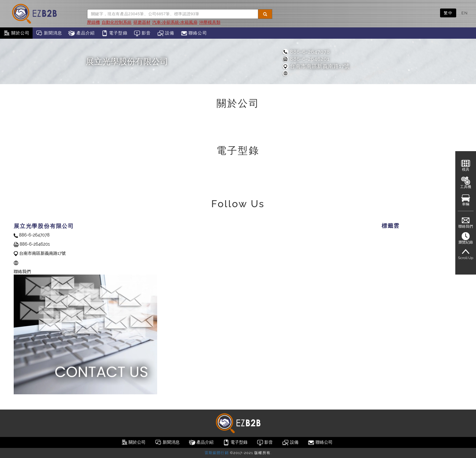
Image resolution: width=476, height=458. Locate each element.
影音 (142, 33)
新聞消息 (49, 33)
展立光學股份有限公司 (127, 61)
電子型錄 (114, 33)
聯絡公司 (194, 33)
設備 (166, 33)
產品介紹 (81, 33)
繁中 (448, 13)
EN (465, 13)
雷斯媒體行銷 (217, 453)
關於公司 (16, 33)
